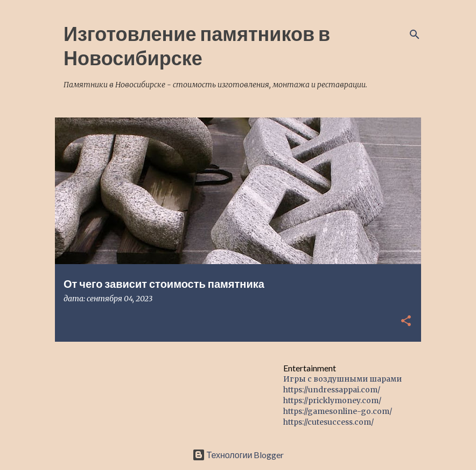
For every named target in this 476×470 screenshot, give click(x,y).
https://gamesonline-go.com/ (338, 411)
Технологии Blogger (238, 455)
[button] (406, 322)
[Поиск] (415, 34)
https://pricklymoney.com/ (332, 400)
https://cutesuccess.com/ (328, 422)
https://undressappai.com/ (332, 390)
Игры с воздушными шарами (342, 379)
